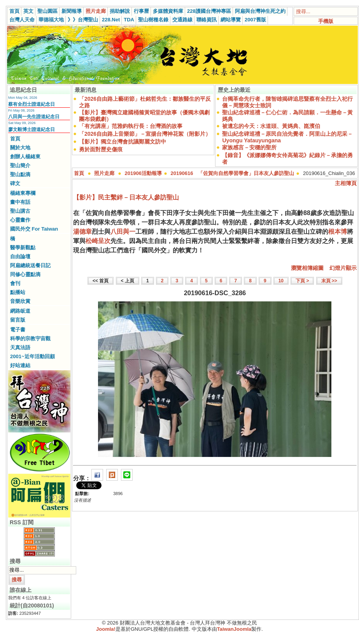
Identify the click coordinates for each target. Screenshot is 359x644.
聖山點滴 (20, 174)
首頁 (14, 11)
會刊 (15, 283)
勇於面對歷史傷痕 (101, 149)
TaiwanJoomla (234, 629)
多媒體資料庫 (168, 11)
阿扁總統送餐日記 (30, 265)
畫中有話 (20, 202)
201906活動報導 (143, 173)
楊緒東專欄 (23, 193)
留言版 (18, 320)
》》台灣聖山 (83, 20)
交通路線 (182, 20)
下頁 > (302, 281)
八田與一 (123, 232)
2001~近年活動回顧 (32, 356)
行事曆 (141, 11)
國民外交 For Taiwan (34, 229)
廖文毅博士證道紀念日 (32, 129)
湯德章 (82, 232)
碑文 (15, 183)
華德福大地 (51, 20)
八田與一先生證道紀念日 (34, 117)
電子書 (18, 330)
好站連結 (20, 365)
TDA (129, 20)
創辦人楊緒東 (25, 157)
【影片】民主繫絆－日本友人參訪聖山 (126, 197)
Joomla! (106, 629)
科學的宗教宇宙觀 (30, 339)
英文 (28, 11)
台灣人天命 (22, 20)
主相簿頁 (346, 183)
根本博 (338, 232)
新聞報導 (72, 11)
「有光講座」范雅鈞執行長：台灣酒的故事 (131, 126)
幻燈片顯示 (343, 268)
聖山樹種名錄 (153, 20)
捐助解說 (120, 11)
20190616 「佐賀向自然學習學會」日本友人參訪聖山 (233, 173)
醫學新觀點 (23, 248)
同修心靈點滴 (25, 274)
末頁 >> (329, 281)
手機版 (326, 21)
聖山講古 (20, 211)
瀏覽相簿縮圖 (307, 268)
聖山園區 (47, 11)
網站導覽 (231, 20)
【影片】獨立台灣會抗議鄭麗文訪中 (123, 142)
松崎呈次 (98, 241)
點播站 (18, 292)
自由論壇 (20, 256)
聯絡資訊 (207, 20)
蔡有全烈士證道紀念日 (32, 104)
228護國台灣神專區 (209, 11)
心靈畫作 (20, 220)
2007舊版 (255, 20)
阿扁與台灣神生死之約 (260, 11)
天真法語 (20, 347)
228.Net (111, 20)
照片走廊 (96, 11)
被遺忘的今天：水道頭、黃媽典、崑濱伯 (271, 126)
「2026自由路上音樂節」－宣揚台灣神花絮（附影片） (145, 134)
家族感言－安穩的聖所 (249, 147)
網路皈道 (20, 311)
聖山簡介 (20, 165)
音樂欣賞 (20, 301)
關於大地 (20, 148)
